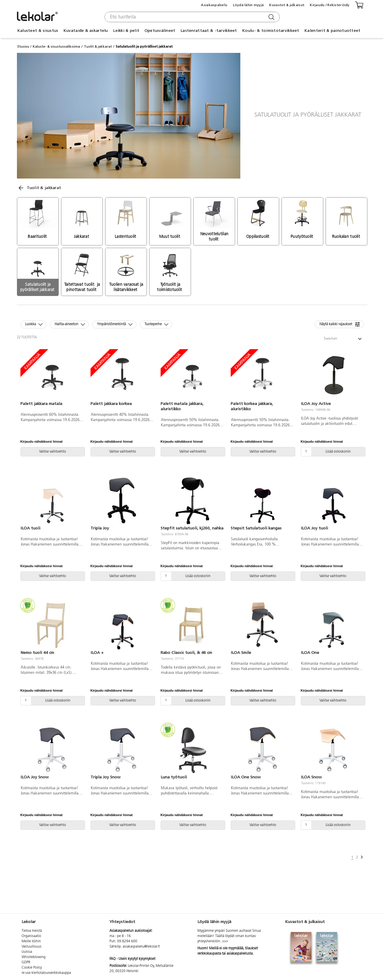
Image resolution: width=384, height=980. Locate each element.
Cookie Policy (32, 968)
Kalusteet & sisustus (38, 31)
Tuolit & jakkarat (98, 46)
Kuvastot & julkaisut (287, 5)
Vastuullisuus (32, 947)
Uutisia (27, 952)
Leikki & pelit (126, 31)
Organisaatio (31, 936)
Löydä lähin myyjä (249, 5)
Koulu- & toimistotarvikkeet (271, 31)
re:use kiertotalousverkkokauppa (46, 973)
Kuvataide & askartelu (86, 31)
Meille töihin (31, 941)
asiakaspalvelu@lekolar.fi (141, 947)
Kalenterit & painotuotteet (332, 31)
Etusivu (23, 46)
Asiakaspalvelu (214, 5)
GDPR (26, 962)
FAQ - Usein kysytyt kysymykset (132, 959)
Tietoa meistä (32, 931)
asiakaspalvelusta (240, 954)
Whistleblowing (34, 957)
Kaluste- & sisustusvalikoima (56, 46)
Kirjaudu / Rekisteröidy (330, 5)
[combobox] (191, 17)
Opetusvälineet (160, 31)
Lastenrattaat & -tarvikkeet (209, 31)
